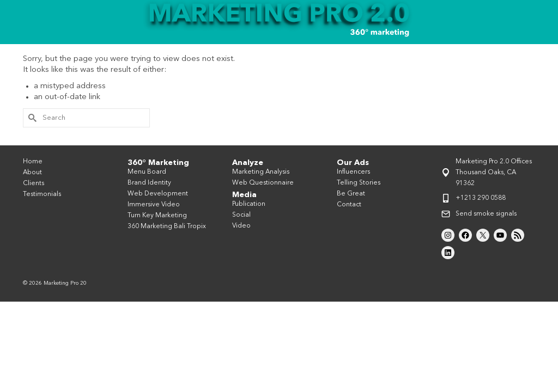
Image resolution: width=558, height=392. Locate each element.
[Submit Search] (31, 137)
